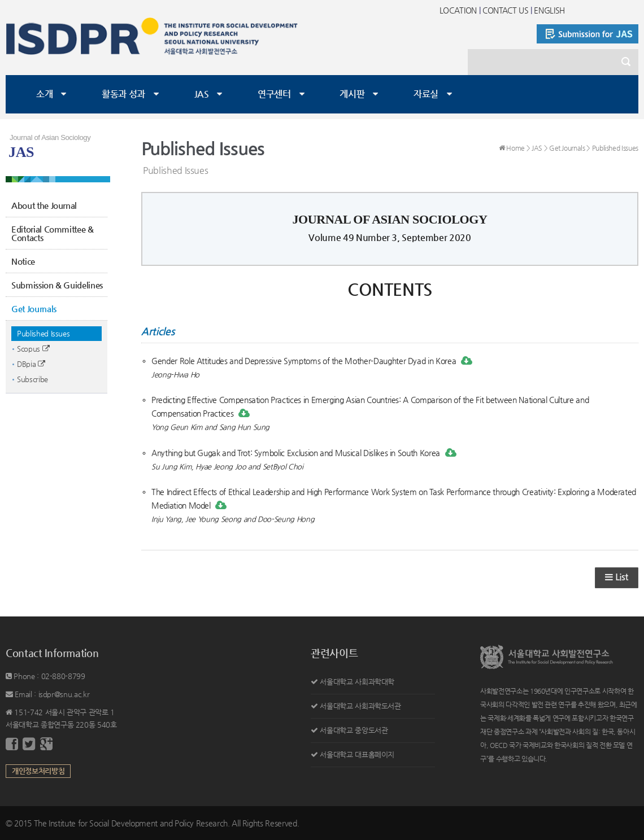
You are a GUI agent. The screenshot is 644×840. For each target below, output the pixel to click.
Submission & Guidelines (57, 285)
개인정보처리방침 (38, 771)
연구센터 (274, 94)
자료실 (426, 94)
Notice (23, 261)
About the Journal (44, 205)
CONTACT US (506, 10)
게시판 (352, 94)
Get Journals (34, 309)
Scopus (33, 349)
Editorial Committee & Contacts (53, 233)
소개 (44, 94)
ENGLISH (549, 10)
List (617, 577)
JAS (202, 94)
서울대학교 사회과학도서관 (360, 706)
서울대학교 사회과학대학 (357, 682)
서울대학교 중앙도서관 (354, 730)
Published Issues (43, 333)
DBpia (31, 364)
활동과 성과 (123, 94)
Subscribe (32, 379)
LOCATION (458, 10)
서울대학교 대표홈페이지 (357, 754)
